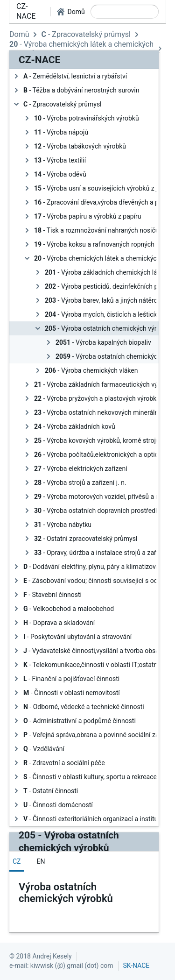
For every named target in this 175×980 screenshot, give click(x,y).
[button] (70, 12)
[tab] (17, 861)
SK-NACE (136, 966)
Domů (19, 34)
